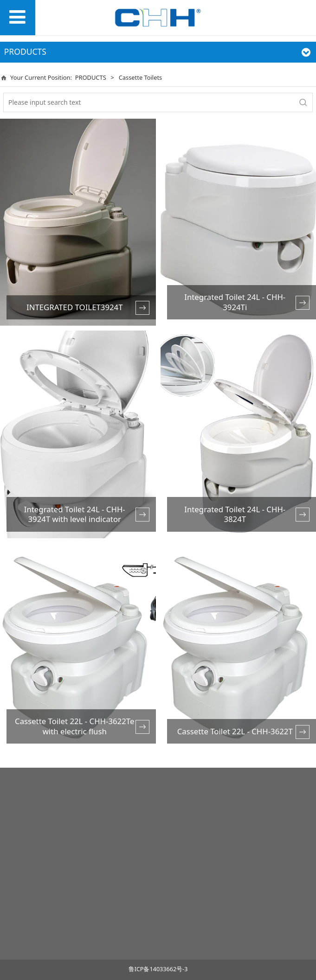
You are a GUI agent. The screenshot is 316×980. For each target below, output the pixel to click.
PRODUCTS (91, 77)
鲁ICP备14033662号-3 (158, 969)
